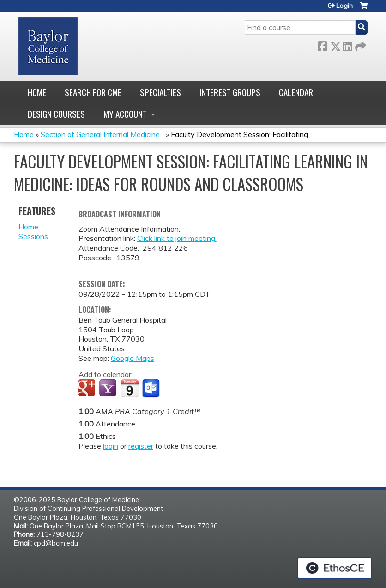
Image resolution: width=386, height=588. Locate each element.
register (141, 446)
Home (37, 92)
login (111, 446)
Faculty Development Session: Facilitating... (241, 134)
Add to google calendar (88, 389)
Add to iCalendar (130, 388)
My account (125, 114)
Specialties (160, 92)
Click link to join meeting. (177, 238)
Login (344, 6)
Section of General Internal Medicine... (102, 134)
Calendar (296, 92)
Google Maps (133, 358)
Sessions (33, 236)
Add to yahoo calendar (109, 389)
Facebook (322, 45)
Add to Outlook (152, 389)
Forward (360, 45)
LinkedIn (347, 45)
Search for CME (93, 92)
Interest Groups (230, 92)
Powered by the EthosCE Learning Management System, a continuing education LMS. (335, 568)
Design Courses (56, 114)
